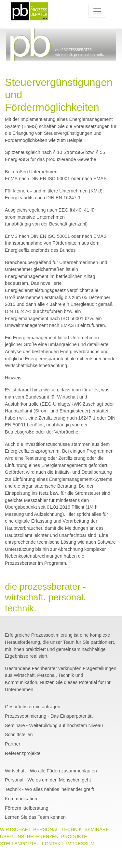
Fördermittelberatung (27, 808)
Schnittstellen (19, 735)
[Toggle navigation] (97, 11)
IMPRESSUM (80, 844)
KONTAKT (53, 844)
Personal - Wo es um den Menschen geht (48, 780)
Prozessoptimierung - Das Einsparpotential (49, 716)
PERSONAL (46, 829)
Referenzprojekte (23, 753)
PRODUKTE (74, 837)
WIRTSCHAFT (15, 829)
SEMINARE (97, 829)
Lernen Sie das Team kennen (35, 817)
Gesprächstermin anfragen (33, 707)
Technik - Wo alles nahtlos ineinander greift (49, 789)
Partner (13, 744)
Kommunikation (21, 799)
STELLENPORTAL (20, 844)
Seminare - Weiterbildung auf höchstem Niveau (54, 725)
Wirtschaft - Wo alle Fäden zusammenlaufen (51, 771)
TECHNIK (71, 829)
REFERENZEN (43, 837)
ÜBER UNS (12, 837)
